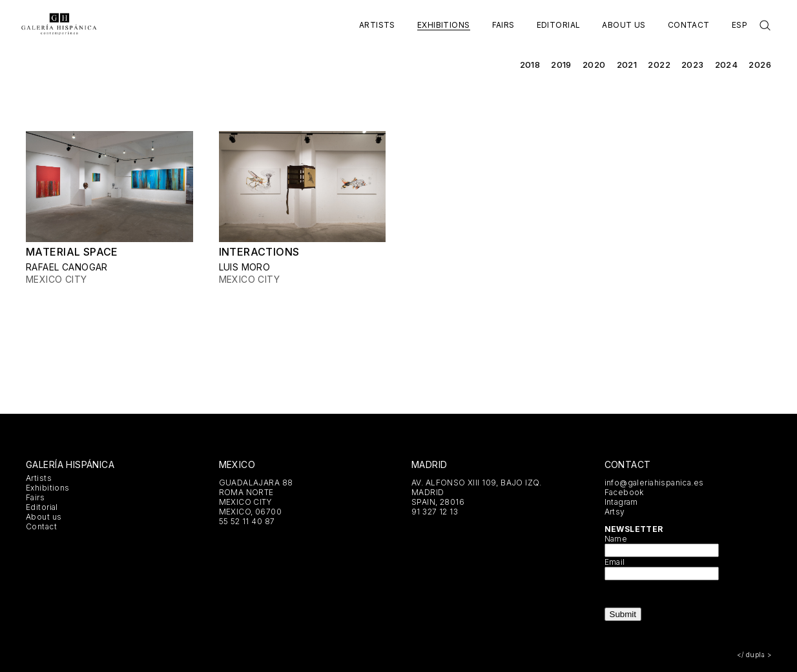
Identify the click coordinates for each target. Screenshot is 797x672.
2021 (627, 65)
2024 (727, 65)
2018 (530, 65)
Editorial (559, 25)
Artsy (615, 512)
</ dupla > (754, 655)
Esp (740, 25)
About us (624, 25)
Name (616, 539)
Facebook (624, 492)
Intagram (621, 502)
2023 (693, 65)
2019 (561, 65)
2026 (760, 65)
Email (615, 562)
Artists (377, 25)
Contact (689, 25)
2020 (594, 65)
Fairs (503, 25)
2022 (659, 65)
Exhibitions (444, 25)
